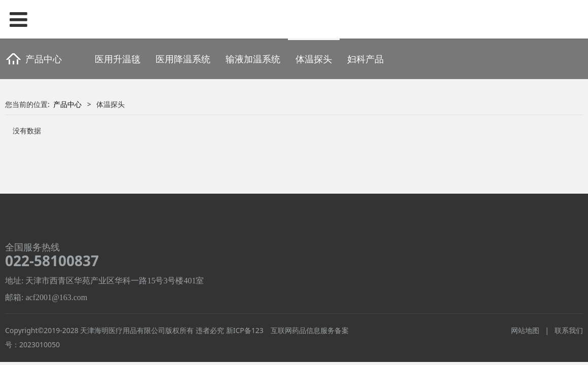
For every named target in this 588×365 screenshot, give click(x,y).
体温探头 (314, 59)
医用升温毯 (118, 59)
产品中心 (67, 104)
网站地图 (525, 330)
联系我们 (569, 330)
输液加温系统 (253, 59)
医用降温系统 (183, 59)
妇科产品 (365, 59)
